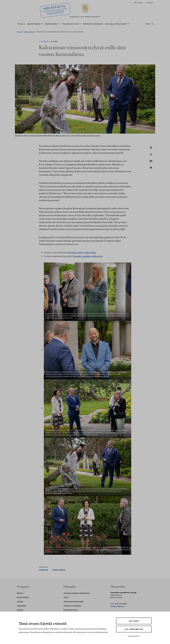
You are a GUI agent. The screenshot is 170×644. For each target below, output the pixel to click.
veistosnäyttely (59, 570)
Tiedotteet (21, 606)
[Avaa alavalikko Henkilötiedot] (59, 25)
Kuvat (66, 597)
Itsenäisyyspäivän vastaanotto (77, 593)
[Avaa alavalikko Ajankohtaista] (41, 25)
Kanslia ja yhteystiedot (116, 25)
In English (150, 3)
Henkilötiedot (51, 25)
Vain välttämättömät (134, 629)
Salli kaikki (134, 621)
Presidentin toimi (70, 25)
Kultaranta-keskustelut (74, 601)
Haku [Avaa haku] (148, 25)
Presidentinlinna (71, 610)
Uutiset (20, 601)
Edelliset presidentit (93, 25)
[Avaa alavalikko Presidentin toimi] (80, 25)
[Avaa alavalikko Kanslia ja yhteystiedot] (128, 25)
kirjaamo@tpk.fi (117, 606)
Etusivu (21, 25)
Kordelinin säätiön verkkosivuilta (82, 252)
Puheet (20, 610)
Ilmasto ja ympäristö (72, 606)
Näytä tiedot (134, 636)
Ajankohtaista (34, 25)
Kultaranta (43, 570)
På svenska (138, 3)
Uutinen (44, 41)
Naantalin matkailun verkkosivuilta (88, 256)
